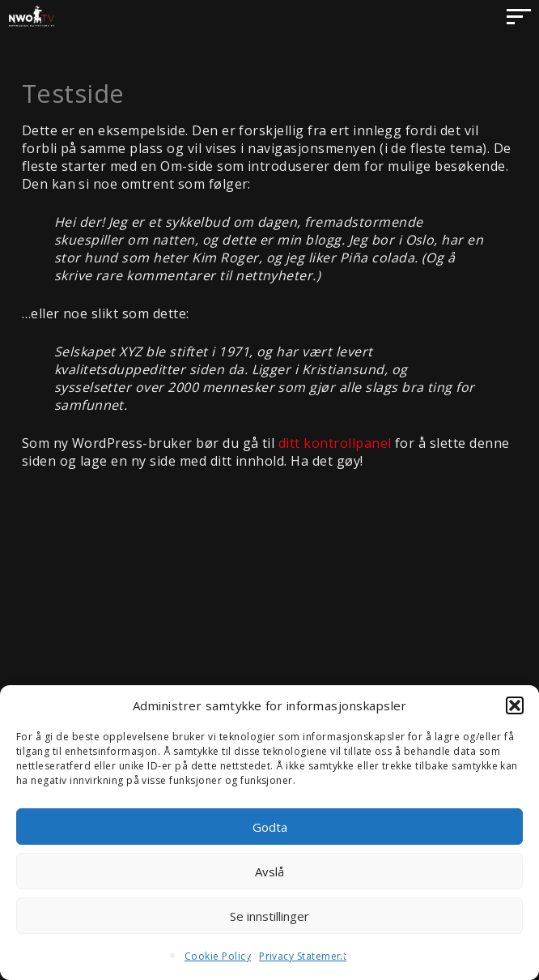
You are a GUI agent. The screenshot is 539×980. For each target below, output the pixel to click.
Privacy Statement (303, 956)
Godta (270, 827)
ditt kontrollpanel (335, 443)
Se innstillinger (269, 916)
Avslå (269, 871)
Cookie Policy (218, 956)
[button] (515, 705)
